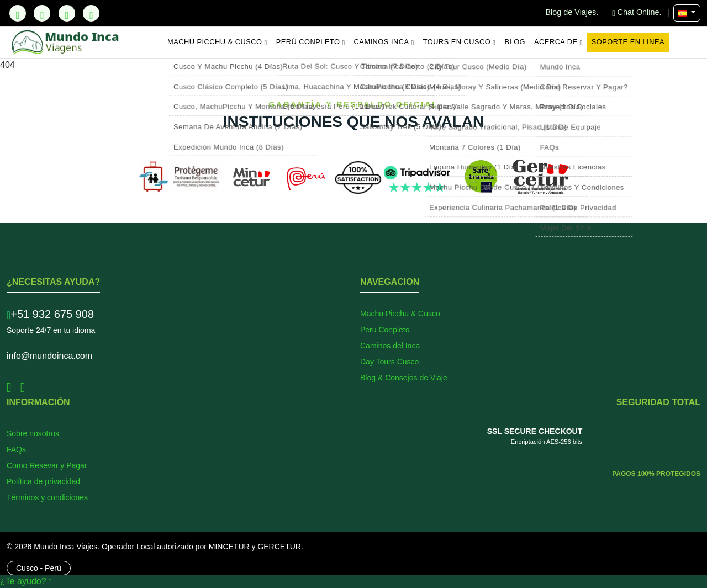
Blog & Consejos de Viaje (404, 378)
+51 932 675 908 (50, 314)
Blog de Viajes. (573, 12)
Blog (515, 42)
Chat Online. (638, 12)
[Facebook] (42, 13)
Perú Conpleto (311, 42)
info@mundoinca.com (49, 356)
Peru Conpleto (385, 330)
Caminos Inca (384, 42)
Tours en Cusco (460, 42)
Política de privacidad (43, 481)
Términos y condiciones (47, 497)
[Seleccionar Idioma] (687, 13)
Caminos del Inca (390, 346)
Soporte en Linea (628, 42)
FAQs (16, 449)
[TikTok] (18, 13)
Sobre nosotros (33, 433)
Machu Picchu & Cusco (217, 42)
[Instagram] (67, 13)
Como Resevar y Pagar (47, 465)
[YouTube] (91, 13)
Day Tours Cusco (389, 362)
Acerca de (558, 42)
